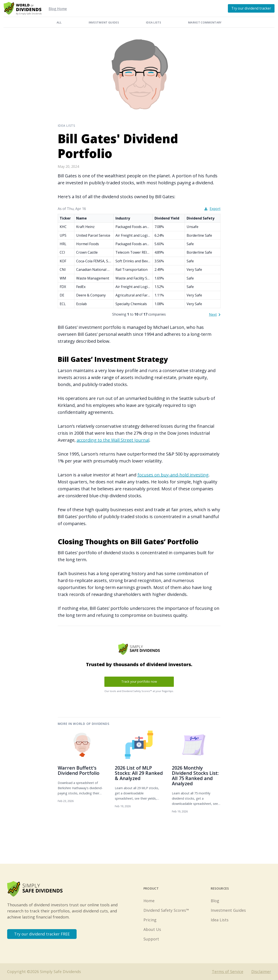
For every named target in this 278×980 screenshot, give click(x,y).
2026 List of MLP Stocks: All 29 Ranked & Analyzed (139, 773)
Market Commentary (205, 22)
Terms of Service (228, 972)
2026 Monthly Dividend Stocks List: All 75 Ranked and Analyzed (195, 776)
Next (215, 314)
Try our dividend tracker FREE (42, 934)
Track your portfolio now (139, 681)
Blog (215, 901)
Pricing (150, 920)
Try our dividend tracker (251, 8)
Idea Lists (153, 22)
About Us (152, 929)
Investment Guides (104, 22)
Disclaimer (261, 972)
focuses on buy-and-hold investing (173, 475)
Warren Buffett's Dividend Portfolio (79, 770)
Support (151, 939)
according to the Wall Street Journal (113, 440)
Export (212, 209)
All (59, 22)
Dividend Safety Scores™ (166, 910)
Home (149, 901)
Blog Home (58, 9)
